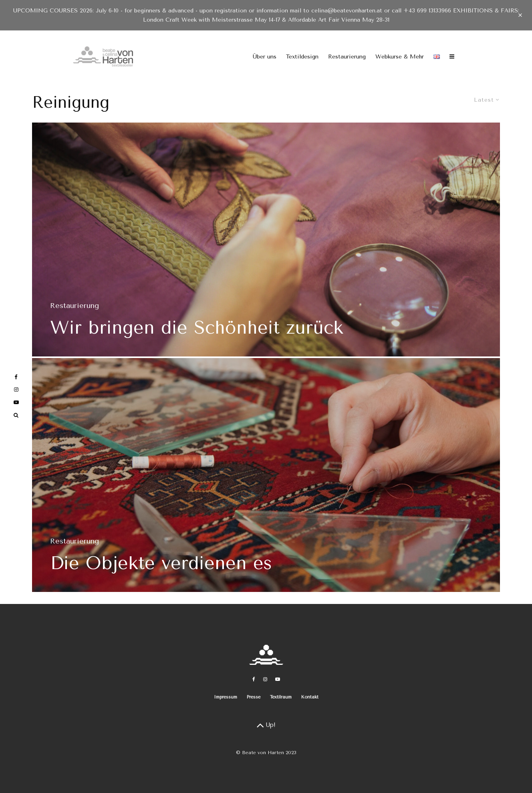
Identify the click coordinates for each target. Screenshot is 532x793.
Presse (254, 697)
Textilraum (281, 697)
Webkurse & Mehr (400, 57)
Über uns (265, 57)
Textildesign (302, 57)
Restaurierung (347, 57)
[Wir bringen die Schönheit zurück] (266, 240)
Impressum (226, 697)
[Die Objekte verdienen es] (266, 477)
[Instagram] (265, 679)
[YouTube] (278, 679)
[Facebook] (254, 679)
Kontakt (310, 697)
